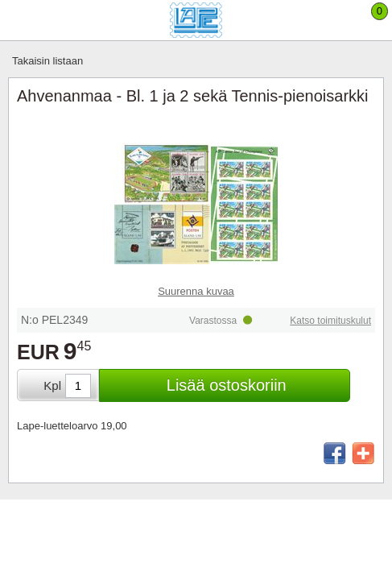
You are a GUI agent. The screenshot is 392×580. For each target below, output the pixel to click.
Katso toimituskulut (330, 321)
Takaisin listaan (47, 61)
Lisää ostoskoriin (227, 385)
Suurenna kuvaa (196, 291)
